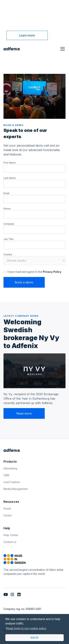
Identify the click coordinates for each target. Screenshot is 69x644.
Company (9, 224)
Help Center (11, 535)
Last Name (10, 178)
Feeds (7, 509)
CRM (6, 475)
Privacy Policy (52, 272)
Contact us (10, 542)
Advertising (10, 468)
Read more (24, 413)
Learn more (27, 35)
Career (8, 515)
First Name (10, 163)
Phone (7, 209)
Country (8, 254)
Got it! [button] (34, 638)
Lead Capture (12, 482)
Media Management (16, 489)
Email (6, 193)
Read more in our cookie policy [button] (26, 628)
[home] (12, 49)
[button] (62, 49)
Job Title (8, 239)
